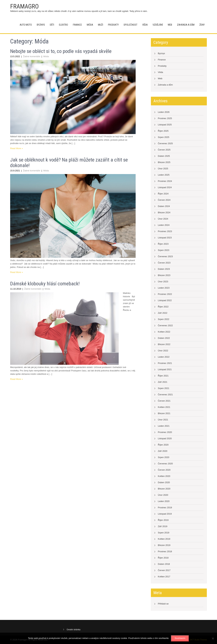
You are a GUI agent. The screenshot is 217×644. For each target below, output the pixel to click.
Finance (77, 25)
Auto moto (26, 25)
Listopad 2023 (165, 238)
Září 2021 (163, 382)
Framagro (24, 6)
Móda (90, 25)
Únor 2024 (163, 219)
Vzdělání (158, 25)
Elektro (63, 25)
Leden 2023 (164, 288)
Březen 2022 (164, 344)
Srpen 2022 (164, 319)
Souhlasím (180, 638)
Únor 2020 (163, 495)
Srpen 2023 (164, 250)
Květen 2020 (164, 476)
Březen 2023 (164, 275)
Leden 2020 (164, 501)
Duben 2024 (164, 206)
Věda (145, 25)
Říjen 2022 (163, 307)
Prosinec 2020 (165, 432)
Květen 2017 (164, 577)
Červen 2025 (164, 150)
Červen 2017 (164, 570)
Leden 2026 (164, 112)
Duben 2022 (164, 338)
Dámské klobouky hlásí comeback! (45, 284)
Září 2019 (163, 526)
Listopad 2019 (165, 514)
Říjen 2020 (163, 445)
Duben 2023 (164, 269)
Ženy (202, 25)
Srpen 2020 (164, 457)
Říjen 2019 (163, 520)
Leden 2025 (164, 175)
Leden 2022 (164, 357)
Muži (101, 25)
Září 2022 (163, 313)
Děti (52, 25)
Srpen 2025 (164, 137)
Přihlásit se (163, 604)
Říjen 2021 (163, 376)
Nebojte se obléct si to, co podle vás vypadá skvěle (61, 51)
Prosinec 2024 (165, 181)
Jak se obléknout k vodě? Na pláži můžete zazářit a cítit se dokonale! (69, 163)
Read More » (17, 148)
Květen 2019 (164, 539)
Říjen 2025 (163, 131)
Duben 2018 (164, 564)
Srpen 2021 (164, 388)
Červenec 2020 (165, 464)
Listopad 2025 (165, 125)
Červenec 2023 (165, 256)
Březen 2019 (164, 545)
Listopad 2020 (165, 438)
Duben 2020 (164, 482)
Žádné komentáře (32, 56)
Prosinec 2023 (165, 231)
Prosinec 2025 (165, 118)
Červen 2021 (164, 401)
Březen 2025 (164, 162)
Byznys (41, 25)
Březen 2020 (164, 489)
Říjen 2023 (163, 244)
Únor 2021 (163, 420)
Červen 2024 (164, 200)
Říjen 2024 (163, 194)
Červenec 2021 (165, 395)
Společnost (130, 25)
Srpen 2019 (164, 533)
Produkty (113, 25)
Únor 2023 (163, 282)
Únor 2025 (163, 169)
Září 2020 (163, 451)
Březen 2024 (164, 212)
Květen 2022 (164, 332)
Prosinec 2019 (165, 508)
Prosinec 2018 (165, 551)
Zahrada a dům (186, 25)
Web (170, 25)
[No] (213, 638)
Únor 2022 (163, 351)
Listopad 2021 (165, 369)
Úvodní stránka (73, 630)
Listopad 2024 (165, 187)
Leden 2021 (164, 426)
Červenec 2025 (165, 143)
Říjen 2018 (163, 558)
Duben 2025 (164, 156)
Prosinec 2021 (165, 363)
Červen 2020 (164, 470)
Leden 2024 (164, 225)
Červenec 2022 (165, 325)
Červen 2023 (164, 263)
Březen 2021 (164, 413)
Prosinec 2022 (165, 294)
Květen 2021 (164, 407)
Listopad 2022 (165, 300)
